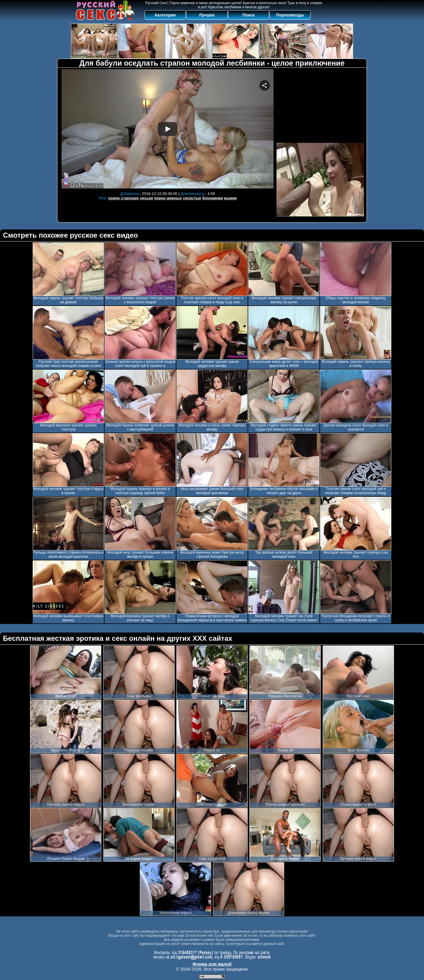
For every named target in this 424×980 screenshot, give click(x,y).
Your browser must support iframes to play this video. (168, 129)
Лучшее (207, 15)
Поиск (249, 15)
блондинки (213, 198)
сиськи (146, 198)
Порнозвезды (290, 15)
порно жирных (168, 198)
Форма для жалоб (212, 964)
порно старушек (123, 198)
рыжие (230, 198)
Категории (165, 15)
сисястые (192, 198)
